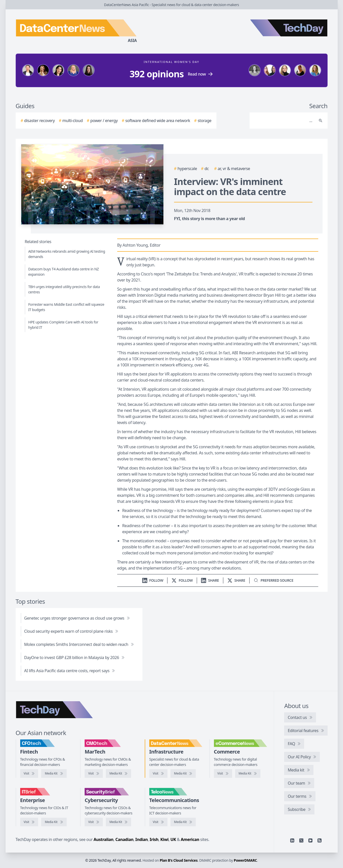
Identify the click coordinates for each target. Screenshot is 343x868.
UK (173, 839)
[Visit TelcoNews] (158, 822)
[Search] (284, 121)
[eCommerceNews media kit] (248, 773)
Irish (154, 839)
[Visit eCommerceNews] (223, 773)
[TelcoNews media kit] (183, 822)
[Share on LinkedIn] (210, 580)
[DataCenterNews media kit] (183, 773)
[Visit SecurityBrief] (94, 822)
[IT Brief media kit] (54, 822)
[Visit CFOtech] (29, 773)
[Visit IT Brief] (29, 822)
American (190, 839)
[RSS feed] (320, 840)
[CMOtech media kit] (118, 773)
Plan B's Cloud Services (179, 860)
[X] (301, 840)
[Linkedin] (292, 840)
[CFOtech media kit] (54, 773)
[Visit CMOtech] (94, 773)
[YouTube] (310, 840)
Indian (142, 839)
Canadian (125, 839)
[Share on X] (236, 580)
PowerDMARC (246, 860)
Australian (104, 839)
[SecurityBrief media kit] (118, 822)
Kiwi (164, 839)
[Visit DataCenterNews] (158, 773)
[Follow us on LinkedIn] (153, 580)
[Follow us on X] (182, 580)
